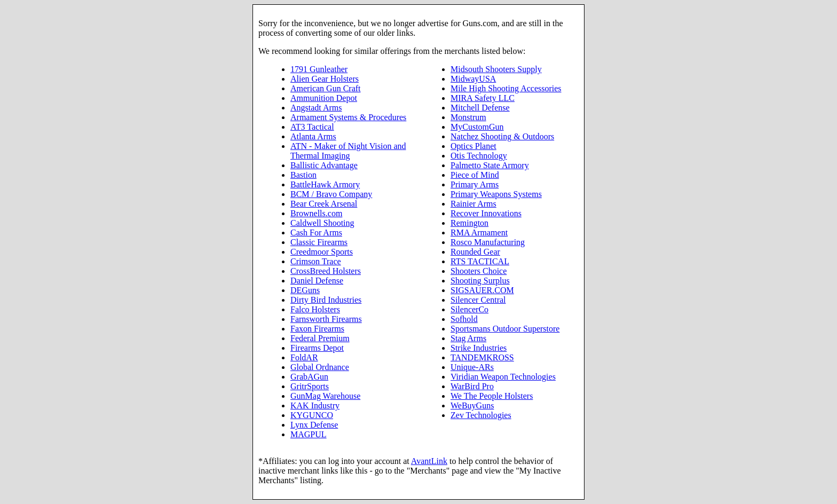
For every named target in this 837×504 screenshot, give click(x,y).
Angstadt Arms (316, 108)
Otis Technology (479, 156)
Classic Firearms (319, 242)
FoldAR (304, 357)
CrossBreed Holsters (326, 271)
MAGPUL (309, 434)
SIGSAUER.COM (482, 290)
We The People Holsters (492, 396)
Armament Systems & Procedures (348, 117)
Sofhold (464, 319)
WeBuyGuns (472, 405)
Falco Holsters (315, 309)
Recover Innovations (486, 213)
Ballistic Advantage (324, 165)
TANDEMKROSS (482, 357)
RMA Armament (479, 233)
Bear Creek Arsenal (324, 204)
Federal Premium (320, 338)
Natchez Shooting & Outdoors (502, 136)
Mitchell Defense (480, 108)
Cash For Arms (316, 233)
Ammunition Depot (324, 98)
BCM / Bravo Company (331, 194)
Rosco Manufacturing (488, 242)
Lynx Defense (314, 425)
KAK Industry (315, 405)
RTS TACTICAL (480, 261)
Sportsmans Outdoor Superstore (505, 329)
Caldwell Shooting (322, 223)
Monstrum (468, 117)
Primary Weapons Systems (496, 194)
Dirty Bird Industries (326, 300)
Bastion (303, 175)
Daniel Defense (317, 281)
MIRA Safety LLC (483, 98)
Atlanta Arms (313, 136)
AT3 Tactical (312, 127)
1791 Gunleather (319, 69)
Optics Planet (473, 146)
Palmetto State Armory (490, 165)
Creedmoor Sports (322, 252)
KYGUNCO (312, 415)
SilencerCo (469, 309)
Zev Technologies (481, 415)
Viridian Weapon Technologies (503, 377)
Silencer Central (478, 300)
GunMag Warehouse (325, 396)
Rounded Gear (475, 252)
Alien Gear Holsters (325, 79)
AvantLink (429, 461)
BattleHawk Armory (325, 184)
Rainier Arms (473, 204)
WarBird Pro (472, 386)
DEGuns (305, 290)
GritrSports (310, 386)
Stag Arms (468, 338)
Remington (469, 223)
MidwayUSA (473, 79)
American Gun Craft (326, 88)
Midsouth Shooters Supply (496, 69)
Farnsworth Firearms (326, 319)
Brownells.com (316, 213)
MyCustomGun (477, 127)
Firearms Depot (317, 348)
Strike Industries (479, 348)
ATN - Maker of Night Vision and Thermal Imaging (348, 151)
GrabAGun (309, 377)
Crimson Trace (316, 261)
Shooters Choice (479, 271)
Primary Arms (475, 184)
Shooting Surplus (480, 281)
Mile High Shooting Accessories (506, 88)
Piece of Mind (475, 175)
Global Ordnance (320, 367)
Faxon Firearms (317, 329)
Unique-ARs (472, 367)
